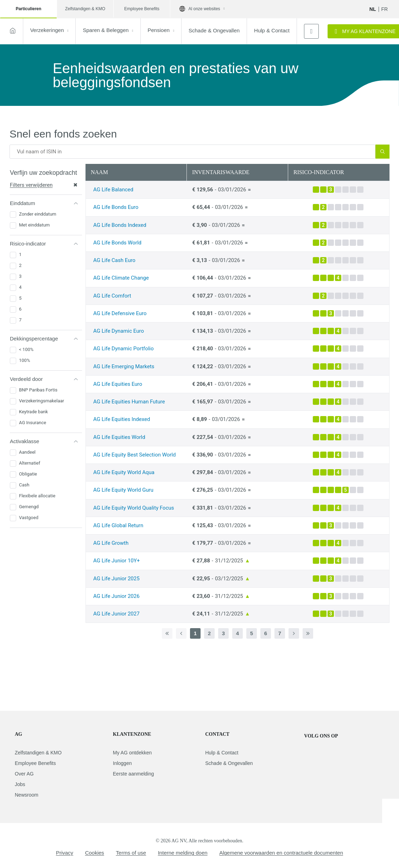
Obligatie (28, 474)
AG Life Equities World (119, 437)
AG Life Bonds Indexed (120, 225)
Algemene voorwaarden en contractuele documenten (281, 853)
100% (24, 360)
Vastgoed (29, 518)
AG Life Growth (111, 543)
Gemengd (29, 507)
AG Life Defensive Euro (120, 313)
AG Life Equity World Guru (123, 490)
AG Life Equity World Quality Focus (134, 508)
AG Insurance (33, 423)
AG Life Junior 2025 (116, 579)
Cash (24, 485)
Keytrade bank (33, 412)
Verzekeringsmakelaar (42, 401)
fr (385, 9)
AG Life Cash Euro (114, 260)
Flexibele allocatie (37, 496)
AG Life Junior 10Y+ (116, 561)
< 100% (26, 349)
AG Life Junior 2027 (116, 614)
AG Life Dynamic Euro (119, 331)
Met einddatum (34, 225)
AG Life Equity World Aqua (124, 472)
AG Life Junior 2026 (116, 596)
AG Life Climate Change (121, 278)
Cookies (95, 853)
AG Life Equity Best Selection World (135, 455)
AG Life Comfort (112, 296)
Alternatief (30, 463)
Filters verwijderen (44, 185)
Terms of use (131, 853)
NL (373, 9)
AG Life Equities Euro (118, 384)
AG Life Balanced (113, 190)
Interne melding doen (183, 853)
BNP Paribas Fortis (38, 390)
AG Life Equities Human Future (129, 402)
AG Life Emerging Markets (124, 366)
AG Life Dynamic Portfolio (123, 349)
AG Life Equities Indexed (122, 419)
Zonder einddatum (38, 214)
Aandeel (27, 452)
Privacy (65, 853)
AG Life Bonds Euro (116, 207)
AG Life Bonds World (117, 243)
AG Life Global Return (118, 525)
